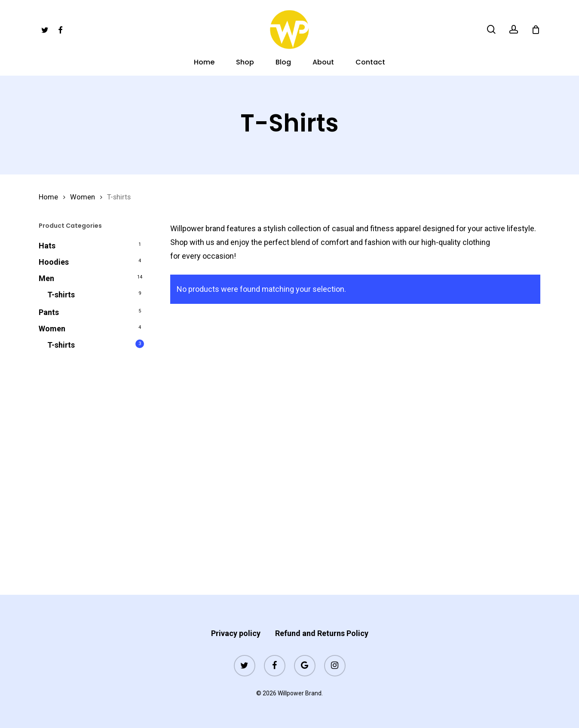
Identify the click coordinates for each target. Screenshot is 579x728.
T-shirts (61, 295)
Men (46, 278)
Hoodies (54, 262)
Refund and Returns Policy (322, 633)
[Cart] (536, 30)
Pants (49, 312)
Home (48, 197)
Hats (47, 246)
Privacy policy (236, 633)
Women (83, 197)
